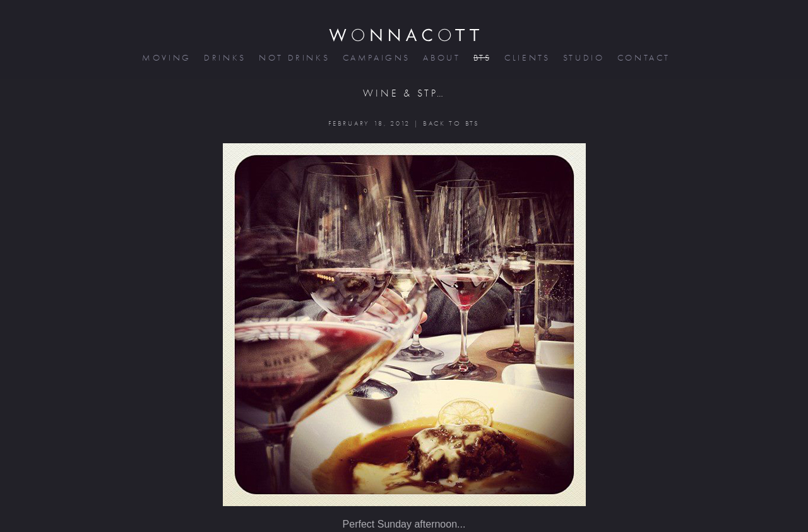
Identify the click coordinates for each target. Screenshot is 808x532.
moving (165, 58)
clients (526, 58)
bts (481, 58)
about (440, 58)
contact (643, 58)
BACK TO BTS (451, 123)
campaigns (376, 58)
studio (583, 58)
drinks (224, 58)
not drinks (293, 58)
